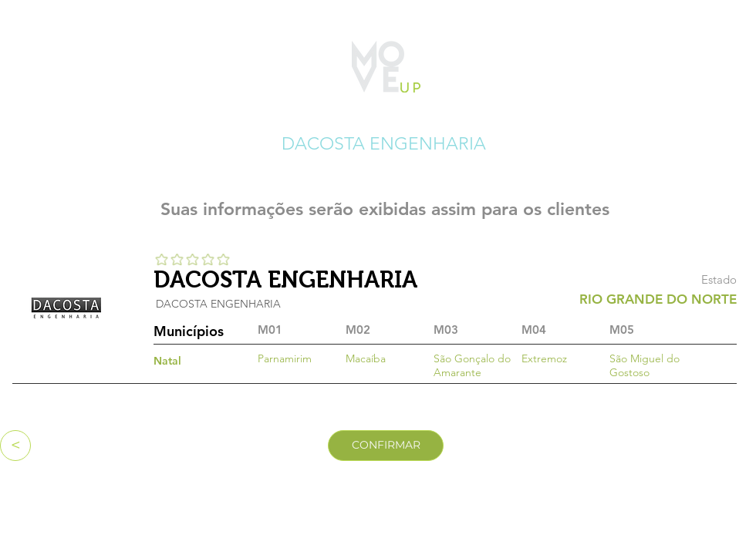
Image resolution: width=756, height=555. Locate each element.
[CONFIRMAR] (386, 446)
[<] (15, 446)
